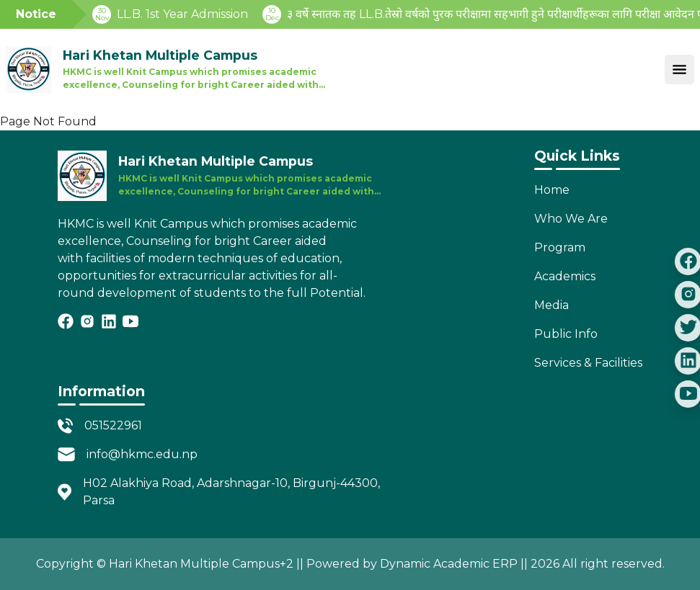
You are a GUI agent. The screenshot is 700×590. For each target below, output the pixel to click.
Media (551, 305)
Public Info (566, 334)
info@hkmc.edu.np (142, 454)
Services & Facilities (588, 363)
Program (560, 247)
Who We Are (571, 219)
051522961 (113, 425)
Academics (565, 276)
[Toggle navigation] (679, 70)
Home (552, 190)
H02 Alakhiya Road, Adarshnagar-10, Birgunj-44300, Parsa (231, 492)
